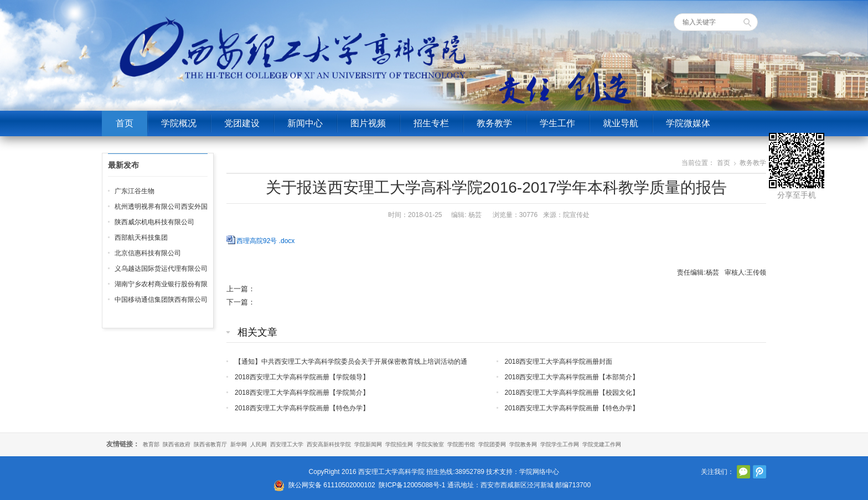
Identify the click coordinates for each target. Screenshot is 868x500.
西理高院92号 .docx (265, 241)
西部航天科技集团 (141, 238)
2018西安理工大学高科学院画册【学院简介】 (302, 393)
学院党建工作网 (602, 444)
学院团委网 (492, 444)
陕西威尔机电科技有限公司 (154, 222)
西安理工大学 (287, 444)
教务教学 (494, 123)
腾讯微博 (759, 472)
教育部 (151, 444)
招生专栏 (431, 123)
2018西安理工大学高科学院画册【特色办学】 (302, 408)
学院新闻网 (368, 444)
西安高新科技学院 (329, 444)
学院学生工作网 (560, 444)
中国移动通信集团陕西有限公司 (161, 300)
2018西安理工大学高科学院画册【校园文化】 (572, 393)
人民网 (259, 444)
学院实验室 (430, 444)
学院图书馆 (461, 444)
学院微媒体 (688, 123)
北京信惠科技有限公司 (148, 253)
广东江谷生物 (135, 191)
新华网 (239, 444)
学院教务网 (523, 444)
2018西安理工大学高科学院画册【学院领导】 (302, 377)
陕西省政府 (177, 444)
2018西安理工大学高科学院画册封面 (559, 362)
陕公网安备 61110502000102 (332, 485)
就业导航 (621, 123)
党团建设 (242, 123)
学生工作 (557, 123)
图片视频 (368, 123)
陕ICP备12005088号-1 (412, 485)
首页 (125, 123)
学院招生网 (399, 444)
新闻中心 (305, 123)
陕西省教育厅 (210, 444)
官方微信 (743, 472)
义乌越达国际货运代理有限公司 (161, 269)
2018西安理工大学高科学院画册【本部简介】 (572, 377)
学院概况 (179, 123)
